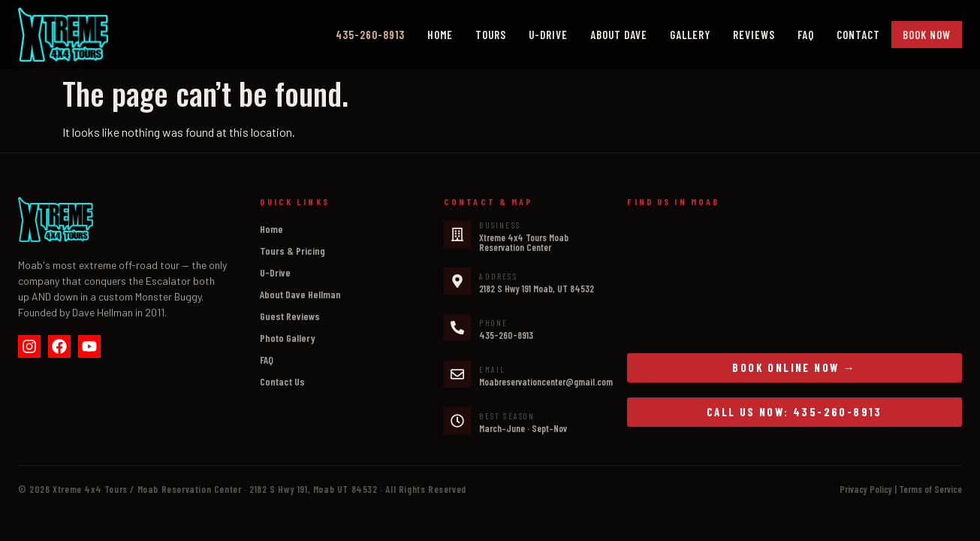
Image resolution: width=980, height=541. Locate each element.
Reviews (754, 35)
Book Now (927, 35)
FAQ (806, 35)
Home (440, 35)
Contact (858, 35)
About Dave (619, 35)
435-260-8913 (506, 335)
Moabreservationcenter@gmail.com (546, 382)
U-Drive (548, 35)
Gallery (690, 35)
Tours (491, 35)
